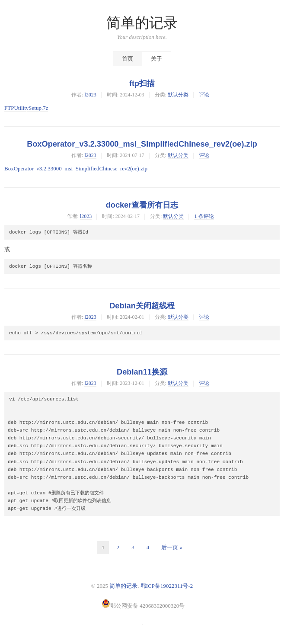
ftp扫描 (142, 83)
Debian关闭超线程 (142, 306)
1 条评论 (204, 216)
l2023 (90, 95)
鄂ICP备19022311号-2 (167, 586)
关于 (156, 59)
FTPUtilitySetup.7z (26, 108)
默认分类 (178, 95)
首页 (128, 59)
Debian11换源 (142, 372)
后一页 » (172, 547)
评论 (204, 95)
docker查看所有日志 (142, 205)
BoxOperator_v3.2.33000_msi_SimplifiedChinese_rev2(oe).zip (142, 144)
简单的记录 (142, 23)
